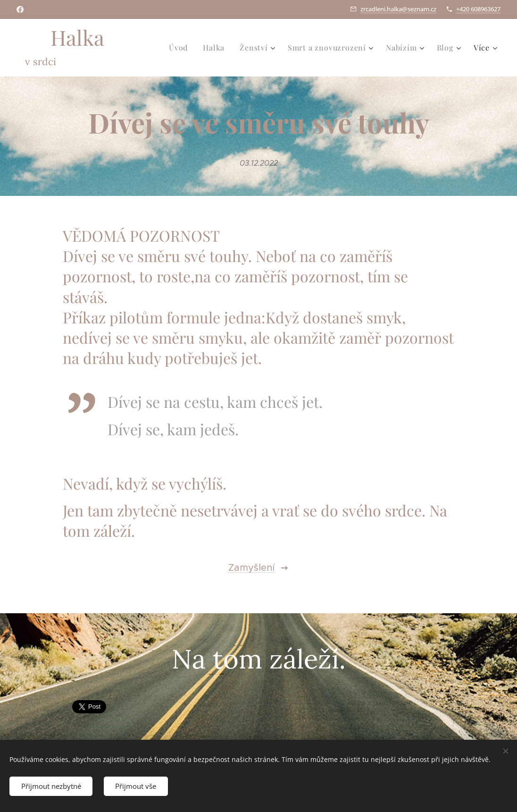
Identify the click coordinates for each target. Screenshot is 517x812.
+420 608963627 (478, 9)
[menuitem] (181, 48)
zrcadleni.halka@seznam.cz (398, 9)
